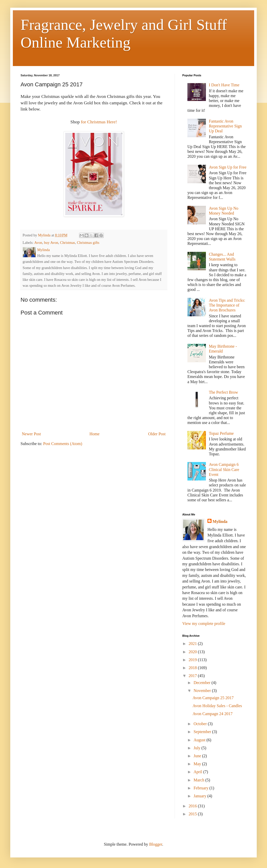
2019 (193, 660)
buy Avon (51, 243)
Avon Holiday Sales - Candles (217, 706)
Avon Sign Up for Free (227, 167)
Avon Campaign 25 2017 (213, 698)
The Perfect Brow (223, 392)
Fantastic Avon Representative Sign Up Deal (225, 126)
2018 (193, 668)
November (203, 691)
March (199, 780)
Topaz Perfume (221, 433)
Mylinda (220, 521)
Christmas (68, 243)
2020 (193, 652)
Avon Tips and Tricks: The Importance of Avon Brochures (227, 305)
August (200, 740)
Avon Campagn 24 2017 (213, 714)
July (198, 748)
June (198, 756)
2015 (193, 814)
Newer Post (31, 434)
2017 (193, 676)
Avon (38, 243)
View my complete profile (204, 624)
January (201, 796)
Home (95, 434)
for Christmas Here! (98, 122)
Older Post (157, 434)
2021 (193, 644)
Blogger (156, 844)
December (203, 683)
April (198, 772)
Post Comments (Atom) (63, 444)
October (201, 724)
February (202, 788)
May (198, 764)
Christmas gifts (88, 243)
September (203, 732)
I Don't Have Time (224, 85)
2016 (193, 806)
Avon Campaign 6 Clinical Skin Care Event (224, 469)
